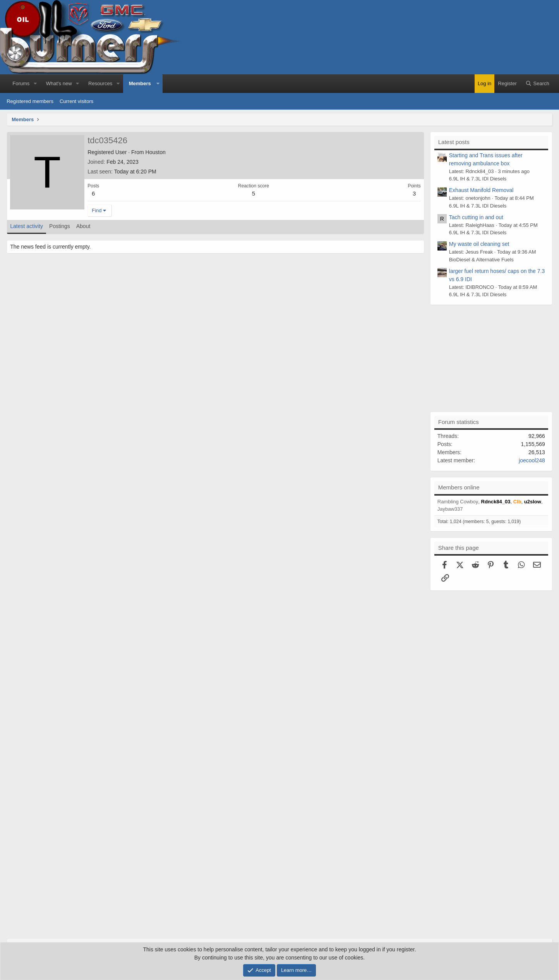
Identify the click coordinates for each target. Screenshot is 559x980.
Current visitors (76, 101)
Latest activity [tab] (27, 226)
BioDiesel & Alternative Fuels (481, 260)
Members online (459, 487)
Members (140, 83)
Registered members (30, 101)
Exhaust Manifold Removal (481, 190)
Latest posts (454, 142)
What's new (59, 83)
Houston (156, 152)
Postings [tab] (60, 226)
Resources (100, 83)
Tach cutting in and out (476, 217)
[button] (35, 84)
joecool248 (532, 460)
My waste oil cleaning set (479, 244)
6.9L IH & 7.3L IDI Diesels (478, 179)
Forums (21, 83)
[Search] (537, 84)
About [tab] (83, 226)
